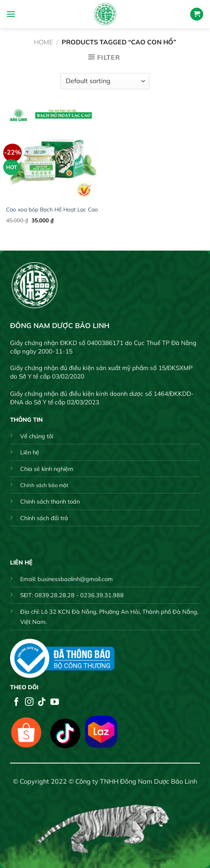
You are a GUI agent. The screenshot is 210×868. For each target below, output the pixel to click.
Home (43, 42)
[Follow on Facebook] (16, 702)
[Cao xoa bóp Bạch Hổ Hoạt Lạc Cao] (54, 153)
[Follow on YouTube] (55, 702)
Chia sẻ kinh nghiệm (47, 469)
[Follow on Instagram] (29, 702)
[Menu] (11, 14)
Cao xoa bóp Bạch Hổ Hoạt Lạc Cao (52, 209)
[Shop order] (105, 81)
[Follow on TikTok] (42, 702)
